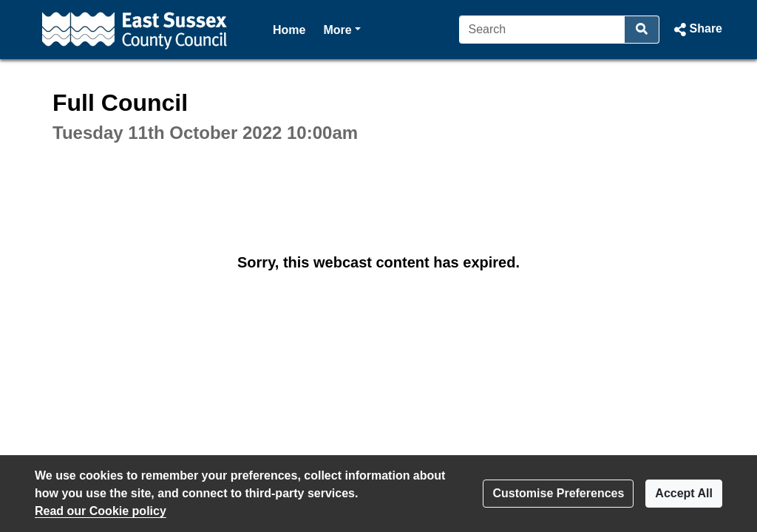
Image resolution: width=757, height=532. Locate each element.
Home (289, 30)
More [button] (342, 28)
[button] (697, 30)
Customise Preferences (558, 493)
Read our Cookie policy (101, 511)
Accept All (684, 493)
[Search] (542, 30)
